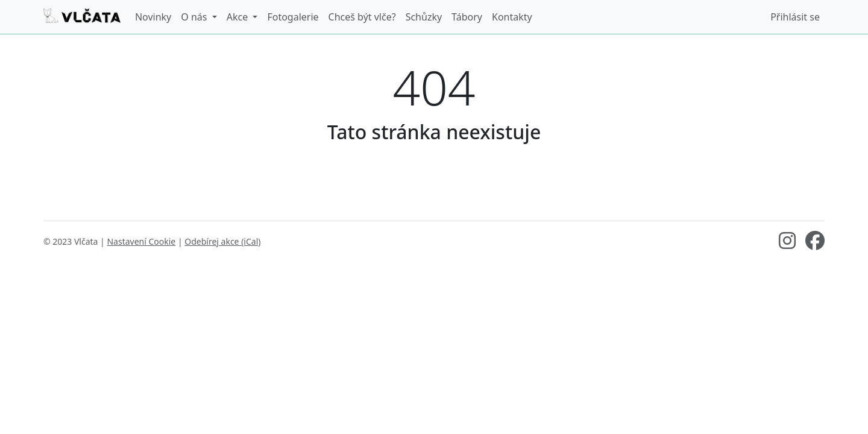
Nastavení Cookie (141, 241)
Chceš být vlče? (362, 17)
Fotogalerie (293, 17)
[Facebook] (815, 244)
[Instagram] (787, 244)
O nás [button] (195, 17)
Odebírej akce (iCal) (222, 241)
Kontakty (512, 17)
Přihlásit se (795, 17)
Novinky (153, 17)
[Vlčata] (82, 17)
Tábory (467, 17)
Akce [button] (239, 17)
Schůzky (424, 17)
